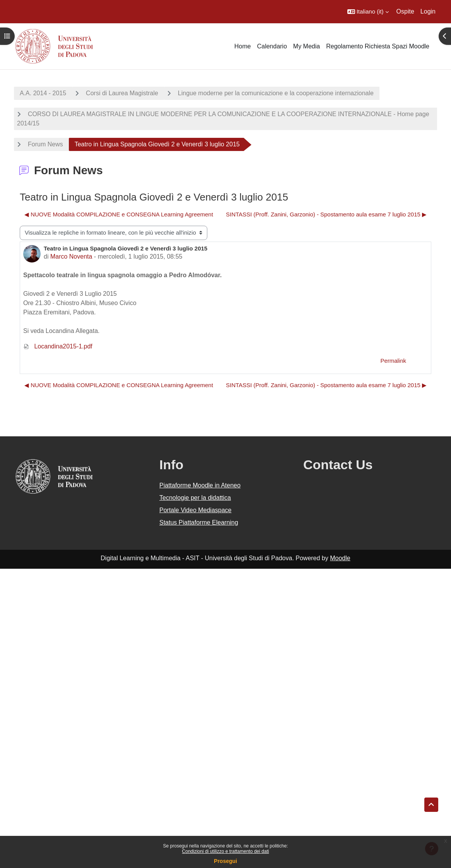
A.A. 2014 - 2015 (43, 93)
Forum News (45, 144)
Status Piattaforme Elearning (199, 522)
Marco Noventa (71, 256)
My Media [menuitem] (307, 46)
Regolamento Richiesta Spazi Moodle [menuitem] (378, 46)
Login (428, 11)
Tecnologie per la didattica (195, 498)
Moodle (340, 558)
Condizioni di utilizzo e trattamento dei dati (226, 851)
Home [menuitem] (243, 46)
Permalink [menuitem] (393, 361)
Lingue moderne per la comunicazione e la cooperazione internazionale (276, 93)
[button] (368, 12)
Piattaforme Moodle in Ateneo (200, 485)
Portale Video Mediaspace (196, 510)
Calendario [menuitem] (272, 46)
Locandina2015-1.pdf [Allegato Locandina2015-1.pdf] (58, 346)
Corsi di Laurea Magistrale (122, 93)
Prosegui (226, 861)
